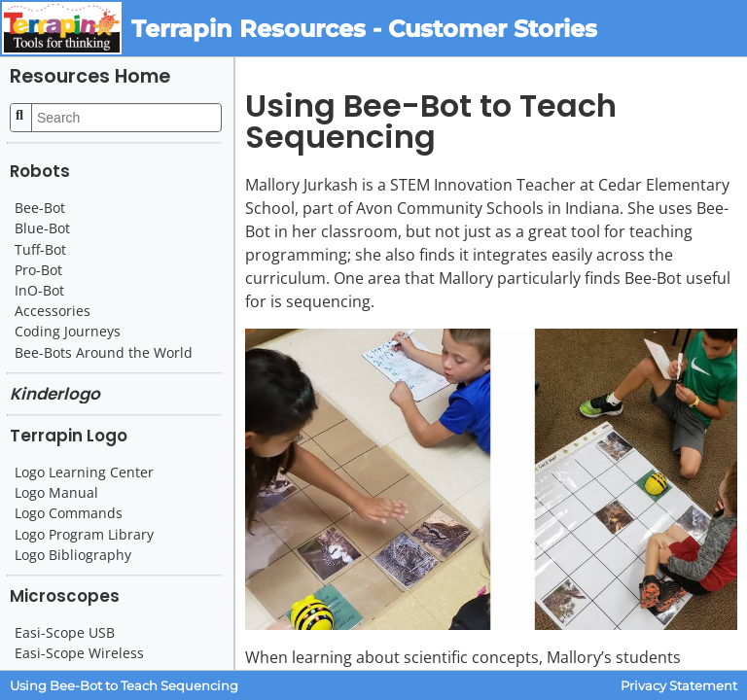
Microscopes (65, 596)
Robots (40, 171)
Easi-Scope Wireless (79, 653)
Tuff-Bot (40, 250)
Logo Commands (69, 513)
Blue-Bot (42, 228)
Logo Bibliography (73, 555)
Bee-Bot (40, 208)
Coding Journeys (68, 332)
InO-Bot (39, 291)
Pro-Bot (38, 270)
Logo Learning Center (84, 472)
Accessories (53, 311)
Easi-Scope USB (65, 633)
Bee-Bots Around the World (104, 353)
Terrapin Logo (69, 436)
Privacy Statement (679, 686)
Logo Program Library (84, 535)
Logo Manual (56, 493)
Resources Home (90, 76)
